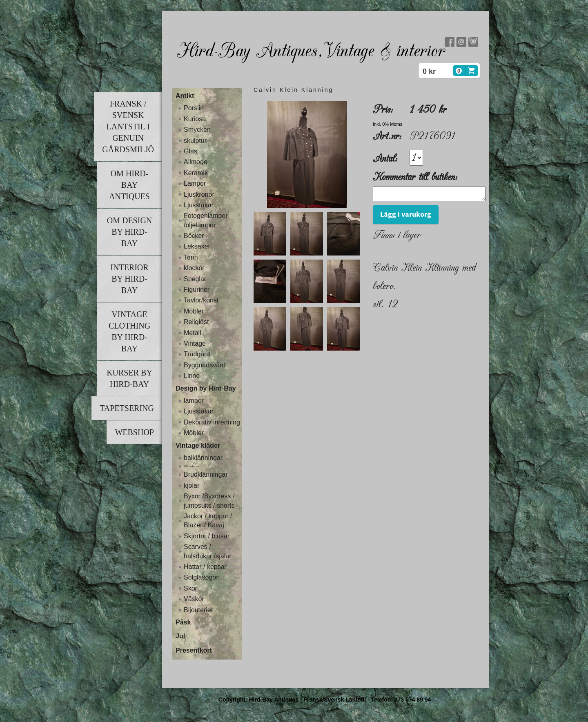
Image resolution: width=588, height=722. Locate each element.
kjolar (192, 485)
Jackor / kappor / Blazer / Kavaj (208, 521)
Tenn (191, 257)
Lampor (195, 183)
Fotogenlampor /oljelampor (206, 220)
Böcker (194, 236)
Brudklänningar (206, 474)
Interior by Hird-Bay (129, 279)
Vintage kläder (198, 445)
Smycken (197, 130)
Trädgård (197, 354)
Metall (193, 333)
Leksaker (197, 246)
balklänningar (203, 458)
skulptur (195, 141)
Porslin (194, 108)
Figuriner (197, 290)
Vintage (195, 343)
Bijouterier (198, 610)
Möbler (194, 311)
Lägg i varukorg (406, 217)
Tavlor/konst (201, 300)
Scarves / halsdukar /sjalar (208, 551)
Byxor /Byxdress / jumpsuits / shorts (209, 501)
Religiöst (196, 322)
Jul (180, 636)
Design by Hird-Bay (206, 388)
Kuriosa (195, 119)
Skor (190, 588)
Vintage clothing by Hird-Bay (129, 331)
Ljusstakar (199, 205)
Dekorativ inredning (212, 422)
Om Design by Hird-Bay (130, 232)
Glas (190, 151)
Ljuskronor (199, 194)
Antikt (185, 96)
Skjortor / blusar (207, 536)
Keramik (196, 173)
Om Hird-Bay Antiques (129, 185)
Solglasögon (202, 577)
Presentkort (194, 650)
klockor (194, 268)
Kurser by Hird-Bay (129, 378)
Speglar (195, 279)
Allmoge (196, 162)
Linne (192, 376)
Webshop (134, 432)
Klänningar (192, 466)
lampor (194, 401)
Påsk (183, 622)
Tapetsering (127, 408)
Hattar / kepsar (205, 567)
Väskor (194, 599)
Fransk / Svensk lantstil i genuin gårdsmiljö (128, 127)
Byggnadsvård (205, 365)
